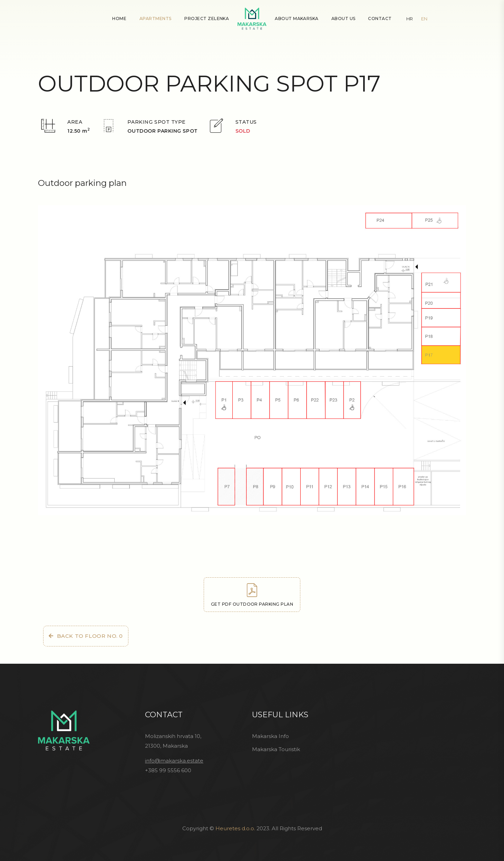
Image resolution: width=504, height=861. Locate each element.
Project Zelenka (207, 18)
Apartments (156, 18)
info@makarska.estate (174, 761)
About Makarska (297, 18)
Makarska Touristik (276, 749)
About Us (343, 18)
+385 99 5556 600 (168, 770)
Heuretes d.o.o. (235, 828)
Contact (380, 18)
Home (119, 18)
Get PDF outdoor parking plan (252, 595)
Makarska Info (270, 736)
